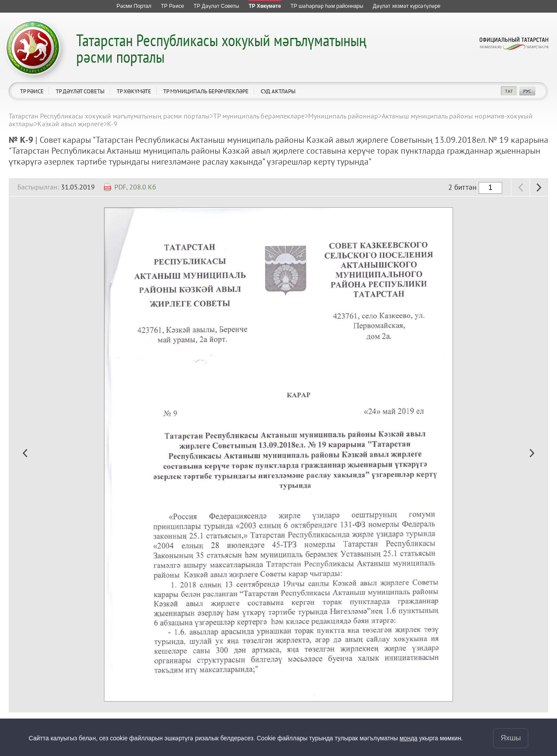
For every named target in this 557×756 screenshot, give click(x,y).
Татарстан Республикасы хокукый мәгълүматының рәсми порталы (221, 48)
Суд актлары (278, 91)
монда (408, 738)
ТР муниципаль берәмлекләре (206, 91)
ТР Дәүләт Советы (80, 91)
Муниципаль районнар (343, 116)
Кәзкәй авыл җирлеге (70, 124)
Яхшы (511, 738)
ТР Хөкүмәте (134, 91)
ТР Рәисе (32, 91)
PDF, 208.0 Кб (135, 187)
